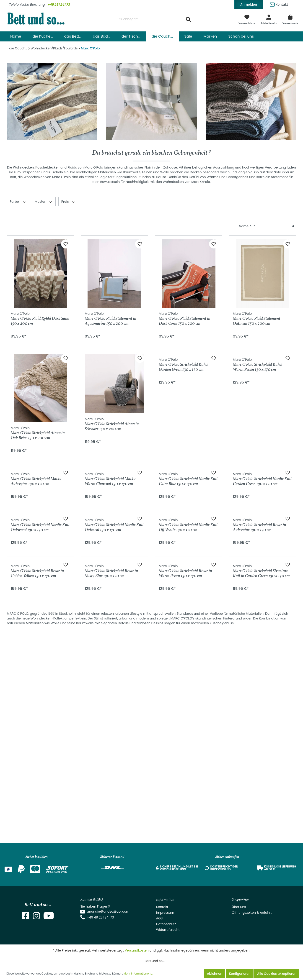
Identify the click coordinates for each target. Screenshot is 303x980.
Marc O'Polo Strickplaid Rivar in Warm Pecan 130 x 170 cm (185, 776)
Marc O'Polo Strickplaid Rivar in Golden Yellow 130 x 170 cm (37, 776)
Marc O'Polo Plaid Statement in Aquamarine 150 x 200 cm (111, 319)
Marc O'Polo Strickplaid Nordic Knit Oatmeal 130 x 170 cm (114, 653)
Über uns (239, 907)
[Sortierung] (267, 226)
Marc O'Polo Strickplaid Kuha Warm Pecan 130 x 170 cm (257, 433)
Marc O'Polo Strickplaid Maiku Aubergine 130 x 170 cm (36, 547)
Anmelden (249, 5)
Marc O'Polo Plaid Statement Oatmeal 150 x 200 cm (256, 319)
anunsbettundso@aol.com (108, 911)
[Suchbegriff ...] (150, 19)
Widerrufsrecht (168, 930)
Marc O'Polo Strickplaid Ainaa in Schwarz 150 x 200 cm (112, 424)
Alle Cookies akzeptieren (277, 974)
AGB (159, 918)
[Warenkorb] (290, 19)
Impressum (165, 913)
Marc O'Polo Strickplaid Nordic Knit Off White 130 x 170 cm (188, 653)
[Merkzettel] (247, 19)
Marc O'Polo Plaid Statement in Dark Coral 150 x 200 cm (185, 319)
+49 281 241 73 (59, 5)
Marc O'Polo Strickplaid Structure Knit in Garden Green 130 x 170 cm (261, 776)
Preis (68, 202)
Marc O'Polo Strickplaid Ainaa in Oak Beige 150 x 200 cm (38, 433)
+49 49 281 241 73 (100, 917)
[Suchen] (188, 19)
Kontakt (279, 4)
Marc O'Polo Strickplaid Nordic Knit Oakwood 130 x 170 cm (40, 653)
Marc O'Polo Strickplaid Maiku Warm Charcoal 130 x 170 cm (110, 547)
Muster (44, 202)
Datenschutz (166, 924)
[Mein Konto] (269, 19)
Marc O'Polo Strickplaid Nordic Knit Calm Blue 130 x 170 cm (188, 539)
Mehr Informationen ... (138, 974)
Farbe (18, 202)
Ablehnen (215, 974)
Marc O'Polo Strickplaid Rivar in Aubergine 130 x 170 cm (259, 662)
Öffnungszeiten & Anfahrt (252, 913)
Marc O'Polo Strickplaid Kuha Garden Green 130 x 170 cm (183, 433)
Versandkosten (137, 950)
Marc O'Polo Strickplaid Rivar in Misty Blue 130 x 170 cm (111, 776)
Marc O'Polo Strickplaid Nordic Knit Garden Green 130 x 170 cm (262, 539)
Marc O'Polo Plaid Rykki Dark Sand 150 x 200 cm (40, 319)
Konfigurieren (240, 974)
